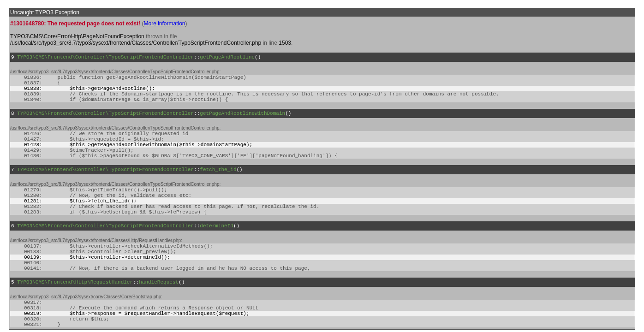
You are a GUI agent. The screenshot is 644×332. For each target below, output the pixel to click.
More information (164, 24)
